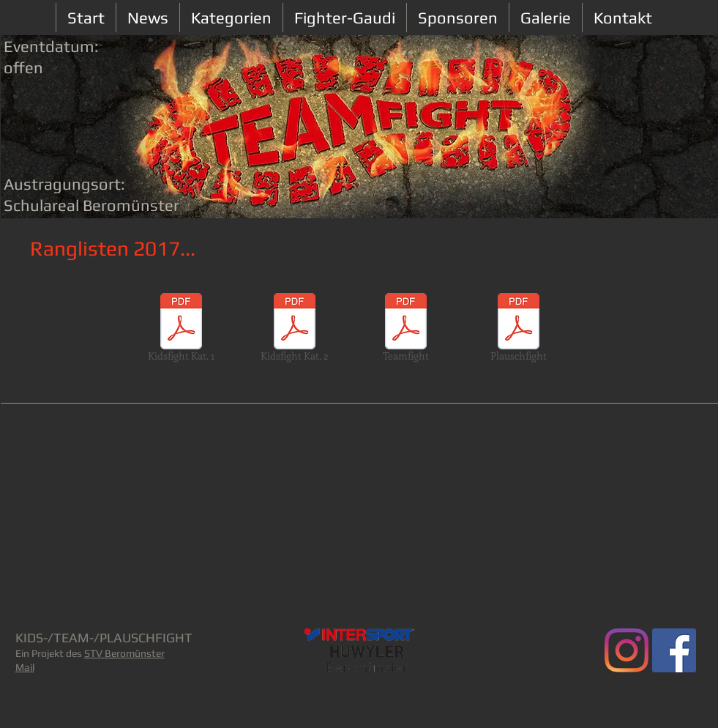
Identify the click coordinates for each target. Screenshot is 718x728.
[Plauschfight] (519, 330)
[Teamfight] (406, 330)
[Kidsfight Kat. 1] (182, 330)
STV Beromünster (124, 653)
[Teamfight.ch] (627, 650)
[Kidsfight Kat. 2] (295, 330)
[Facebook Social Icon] (674, 650)
